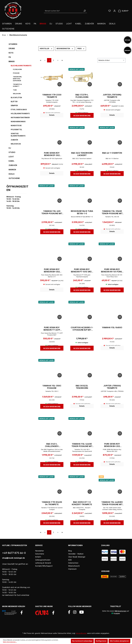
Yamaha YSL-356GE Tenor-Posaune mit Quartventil (112, 212)
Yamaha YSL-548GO (112, 327)
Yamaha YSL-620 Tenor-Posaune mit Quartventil (52, 212)
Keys (11, 53)
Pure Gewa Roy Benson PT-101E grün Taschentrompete (82, 271)
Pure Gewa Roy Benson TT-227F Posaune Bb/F (52, 329)
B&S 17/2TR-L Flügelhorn (82, 96)
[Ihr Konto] (115, 11)
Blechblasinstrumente (20, 66)
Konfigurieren (101, 641)
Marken (12, 170)
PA (10, 57)
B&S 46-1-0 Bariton (112, 153)
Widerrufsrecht (74, 566)
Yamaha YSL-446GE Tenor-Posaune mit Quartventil (82, 445)
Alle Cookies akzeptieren (119, 641)
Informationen (75, 545)
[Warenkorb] (123, 11)
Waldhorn (17, 94)
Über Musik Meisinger (77, 557)
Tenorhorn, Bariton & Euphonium (17, 79)
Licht (11, 157)
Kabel (11, 161)
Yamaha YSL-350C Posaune (52, 387)
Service (39, 545)
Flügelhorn (17, 69)
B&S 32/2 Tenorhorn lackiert (82, 154)
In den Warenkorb (82, 116)
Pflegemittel (16, 130)
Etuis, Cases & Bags (19, 110)
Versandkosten (81, 633)
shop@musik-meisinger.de (13, 558)
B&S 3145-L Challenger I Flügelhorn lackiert (52, 445)
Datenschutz (73, 563)
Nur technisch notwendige (82, 641)
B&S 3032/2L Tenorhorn (82, 387)
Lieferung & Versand (43, 563)
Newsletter (39, 551)
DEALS (12, 174)
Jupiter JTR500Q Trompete (112, 387)
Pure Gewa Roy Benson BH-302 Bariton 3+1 (52, 271)
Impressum (72, 569)
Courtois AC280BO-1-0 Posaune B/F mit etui (82, 329)
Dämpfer (14, 106)
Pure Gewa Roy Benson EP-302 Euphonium (52, 154)
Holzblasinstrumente (20, 114)
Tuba (15, 90)
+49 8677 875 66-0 (14, 553)
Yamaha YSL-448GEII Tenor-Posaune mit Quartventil (112, 503)
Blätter (14, 102)
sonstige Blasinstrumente (18, 135)
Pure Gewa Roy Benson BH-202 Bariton (112, 445)
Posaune (16, 73)
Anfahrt (38, 557)
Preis (81, 48)
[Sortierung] (112, 60)
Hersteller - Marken (76, 554)
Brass (12, 61)
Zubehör (14, 140)
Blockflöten (16, 98)
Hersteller (46, 48)
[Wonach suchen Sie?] (63, 11)
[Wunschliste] (110, 11)
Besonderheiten (65, 48)
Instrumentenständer (20, 118)
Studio (12, 152)
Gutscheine (14, 178)
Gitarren (13, 44)
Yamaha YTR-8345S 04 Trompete (52, 503)
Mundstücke (16, 126)
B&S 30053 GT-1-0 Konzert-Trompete (82, 503)
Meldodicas (16, 144)
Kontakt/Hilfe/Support (44, 566)
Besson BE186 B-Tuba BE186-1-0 (82, 212)
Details (52, 115)
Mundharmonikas (18, 122)
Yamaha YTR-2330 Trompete (52, 96)
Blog (70, 551)
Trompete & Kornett (17, 85)
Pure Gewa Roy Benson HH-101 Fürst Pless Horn (112, 271)
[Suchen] (85, 11)
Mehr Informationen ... (10, 642)
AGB (70, 560)
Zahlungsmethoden (43, 560)
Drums (12, 48)
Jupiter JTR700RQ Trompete (112, 96)
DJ (10, 148)
